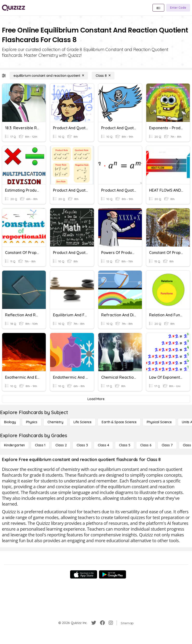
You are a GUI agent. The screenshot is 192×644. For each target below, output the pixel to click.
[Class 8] (103, 76)
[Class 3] (82, 445)
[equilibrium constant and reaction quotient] (49, 76)
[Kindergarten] (14, 445)
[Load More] (96, 399)
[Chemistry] (55, 422)
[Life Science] (83, 422)
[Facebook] (102, 623)
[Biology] (10, 422)
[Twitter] (94, 623)
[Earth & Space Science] (119, 422)
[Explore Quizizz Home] (13, 8)
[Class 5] (125, 445)
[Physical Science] (159, 422)
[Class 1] (40, 445)
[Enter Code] (178, 8)
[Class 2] (61, 445)
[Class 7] (167, 445)
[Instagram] (111, 623)
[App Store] (84, 574)
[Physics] (32, 422)
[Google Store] (113, 574)
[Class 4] (103, 445)
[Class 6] (146, 445)
